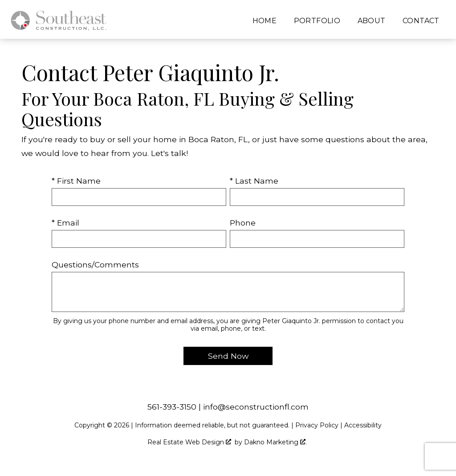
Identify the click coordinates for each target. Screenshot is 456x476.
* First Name (76, 181)
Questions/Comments (95, 265)
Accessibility (363, 425)
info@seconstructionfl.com (256, 407)
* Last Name (254, 181)
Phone (243, 223)
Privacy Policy (317, 425)
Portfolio (317, 21)
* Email (65, 223)
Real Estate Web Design (189, 442)
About (372, 21)
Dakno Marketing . (275, 442)
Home (265, 21)
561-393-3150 (172, 407)
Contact (421, 21)
